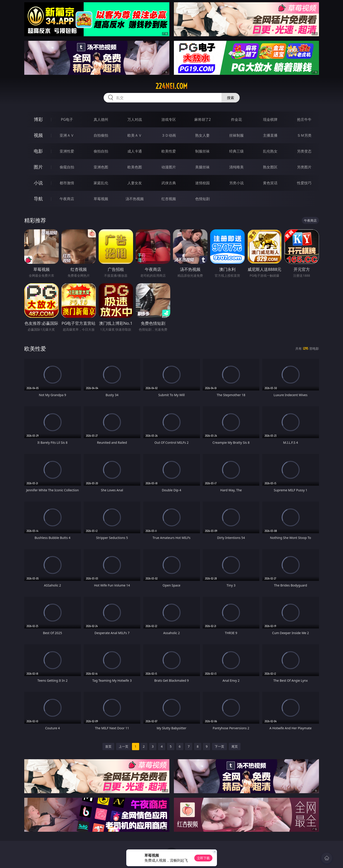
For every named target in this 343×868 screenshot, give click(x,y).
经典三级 (236, 151)
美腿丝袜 (202, 167)
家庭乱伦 (101, 183)
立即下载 (203, 858)
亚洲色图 (101, 167)
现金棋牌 (270, 119)
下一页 (219, 746)
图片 (38, 167)
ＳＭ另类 (304, 135)
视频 (38, 135)
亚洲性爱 (67, 151)
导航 (38, 199)
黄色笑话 (270, 183)
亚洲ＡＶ (67, 135)
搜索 (231, 98)
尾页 (235, 746)
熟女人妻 (202, 135)
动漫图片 (169, 167)
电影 (38, 151)
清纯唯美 (236, 167)
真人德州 (101, 119)
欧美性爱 (169, 151)
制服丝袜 (202, 151)
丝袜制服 (236, 135)
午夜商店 (67, 199)
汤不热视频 (135, 199)
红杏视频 (169, 199)
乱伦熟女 (270, 151)
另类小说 (236, 183)
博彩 (38, 119)
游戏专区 (169, 119)
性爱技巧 (304, 183)
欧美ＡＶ (135, 135)
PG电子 (67, 119)
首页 (108, 746)
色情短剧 (202, 199)
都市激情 (67, 183)
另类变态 (304, 151)
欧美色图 (135, 167)
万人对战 (135, 119)
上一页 (124, 746)
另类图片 (304, 167)
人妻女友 (135, 183)
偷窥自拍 (67, 167)
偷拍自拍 (101, 151)
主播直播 (270, 135)
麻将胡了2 (203, 119)
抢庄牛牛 (304, 119)
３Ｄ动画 (169, 135)
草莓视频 (101, 199)
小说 (38, 183)
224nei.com (171, 86)
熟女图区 (270, 167)
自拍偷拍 (101, 135)
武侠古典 (169, 183)
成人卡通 (135, 151)
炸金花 (236, 119)
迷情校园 (202, 183)
